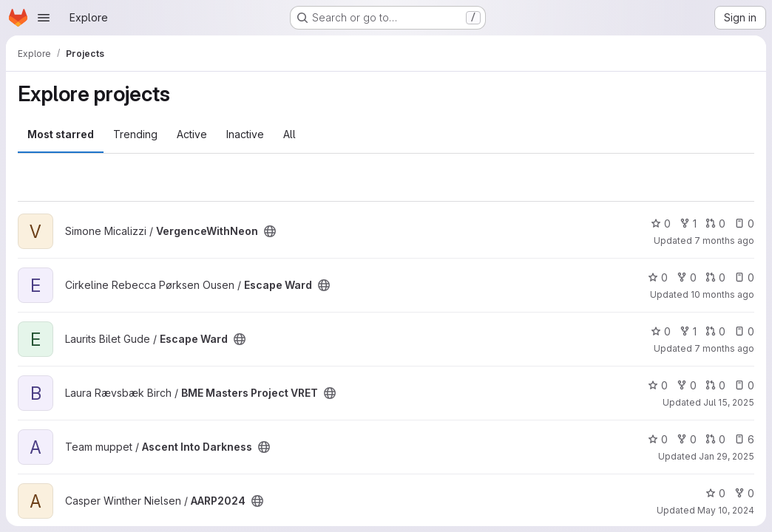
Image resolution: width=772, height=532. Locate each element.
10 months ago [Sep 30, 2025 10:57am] (722, 294)
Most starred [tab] (61, 134)
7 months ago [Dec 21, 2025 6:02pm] (724, 348)
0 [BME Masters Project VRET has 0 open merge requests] (715, 385)
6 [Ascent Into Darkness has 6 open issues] (744, 439)
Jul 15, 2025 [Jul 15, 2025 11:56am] (729, 402)
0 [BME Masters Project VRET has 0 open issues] (744, 385)
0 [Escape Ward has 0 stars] (658, 277)
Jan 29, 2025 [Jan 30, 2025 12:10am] (727, 456)
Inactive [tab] (245, 134)
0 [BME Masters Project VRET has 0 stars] (658, 385)
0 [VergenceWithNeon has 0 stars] (661, 224)
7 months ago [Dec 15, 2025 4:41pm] (724, 241)
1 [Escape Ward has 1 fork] (688, 331)
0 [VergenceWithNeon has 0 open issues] (744, 224)
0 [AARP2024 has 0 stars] (715, 493)
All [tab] (289, 134)
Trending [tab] (135, 134)
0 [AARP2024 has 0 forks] (744, 493)
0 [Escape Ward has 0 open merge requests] (715, 277)
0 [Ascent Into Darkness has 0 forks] (687, 439)
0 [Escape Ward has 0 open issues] (744, 277)
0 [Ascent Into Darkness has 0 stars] (658, 439)
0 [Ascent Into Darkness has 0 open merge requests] (715, 439)
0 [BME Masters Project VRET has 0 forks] (687, 385)
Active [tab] (192, 134)
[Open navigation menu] (44, 18)
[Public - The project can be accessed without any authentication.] (270, 231)
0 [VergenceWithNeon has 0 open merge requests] (715, 224)
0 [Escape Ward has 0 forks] (687, 277)
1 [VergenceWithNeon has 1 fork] (688, 224)
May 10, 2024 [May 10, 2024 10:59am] (726, 510)
